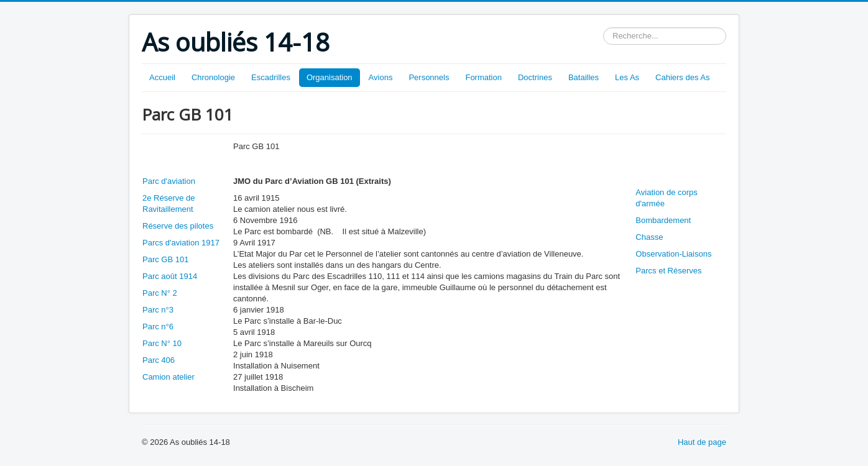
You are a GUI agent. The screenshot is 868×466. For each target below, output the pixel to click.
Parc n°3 (158, 310)
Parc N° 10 (162, 343)
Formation (483, 77)
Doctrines (535, 77)
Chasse (649, 237)
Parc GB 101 (165, 259)
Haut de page (702, 442)
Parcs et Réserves (668, 271)
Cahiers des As (682, 77)
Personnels (429, 77)
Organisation (330, 77)
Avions (381, 77)
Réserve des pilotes (178, 226)
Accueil (162, 77)
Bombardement (663, 220)
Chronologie (213, 77)
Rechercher (603, 28)
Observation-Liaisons (673, 254)
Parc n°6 (158, 327)
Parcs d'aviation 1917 (181, 243)
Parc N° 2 (160, 293)
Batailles (584, 77)
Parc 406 (159, 360)
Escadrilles (271, 77)
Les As (627, 77)
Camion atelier (169, 377)
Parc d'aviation (169, 181)
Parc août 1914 (170, 276)
